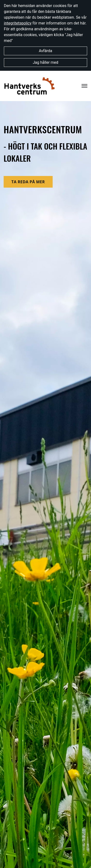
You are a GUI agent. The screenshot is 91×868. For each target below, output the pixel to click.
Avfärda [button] (45, 51)
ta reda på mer (28, 182)
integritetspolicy (18, 23)
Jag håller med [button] (45, 62)
